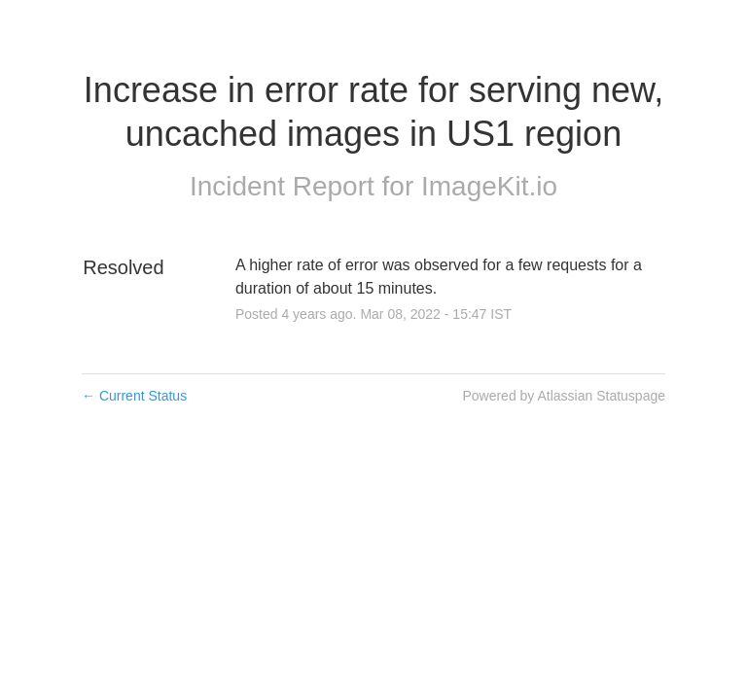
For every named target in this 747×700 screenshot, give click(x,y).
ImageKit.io (489, 186)
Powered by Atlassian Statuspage (564, 396)
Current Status (134, 396)
